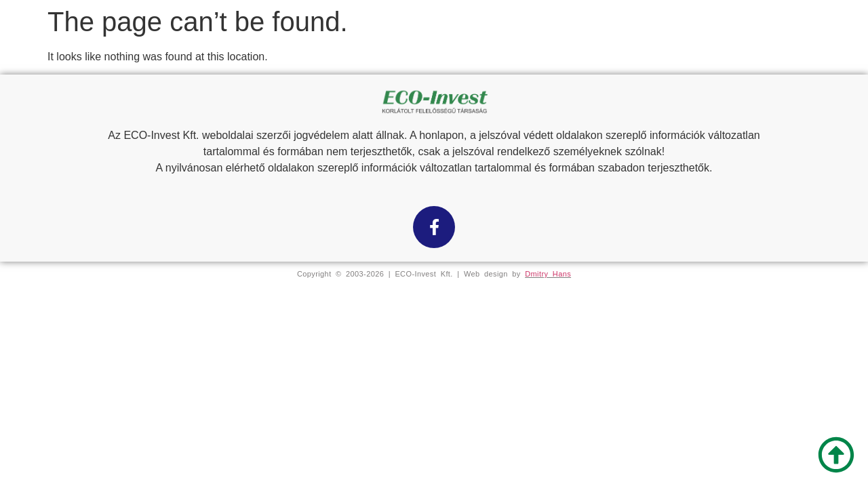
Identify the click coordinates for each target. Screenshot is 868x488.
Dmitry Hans (548, 274)
